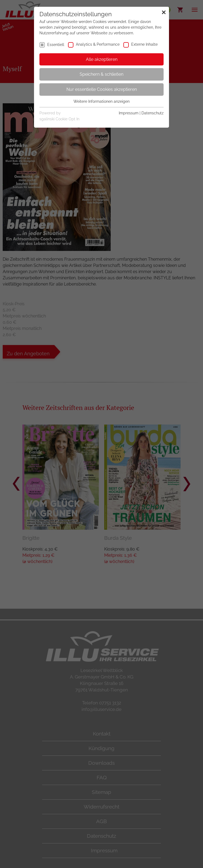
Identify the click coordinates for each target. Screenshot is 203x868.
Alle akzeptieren (102, 59)
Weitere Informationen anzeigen (101, 101)
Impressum (129, 113)
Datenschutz (153, 113)
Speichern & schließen (101, 74)
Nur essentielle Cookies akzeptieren (102, 89)
